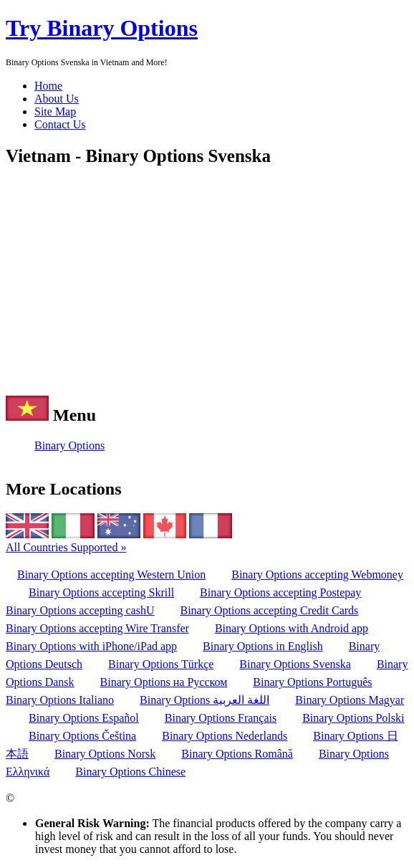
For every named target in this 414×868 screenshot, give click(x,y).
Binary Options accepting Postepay (280, 592)
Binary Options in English (263, 646)
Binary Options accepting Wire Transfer (97, 628)
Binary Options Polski (353, 718)
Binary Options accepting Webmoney (317, 574)
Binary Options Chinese (130, 772)
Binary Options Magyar (350, 700)
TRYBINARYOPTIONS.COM (89, 798)
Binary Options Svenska (295, 664)
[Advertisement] (207, 281)
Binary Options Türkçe (161, 664)
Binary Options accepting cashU (80, 610)
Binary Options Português (312, 682)
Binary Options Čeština (82, 736)
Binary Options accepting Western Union (111, 574)
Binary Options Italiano (60, 700)
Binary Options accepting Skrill (101, 592)
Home (48, 86)
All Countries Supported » (66, 547)
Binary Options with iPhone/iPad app (91, 646)
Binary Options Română (237, 754)
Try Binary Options (102, 28)
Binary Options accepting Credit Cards (270, 610)
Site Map (55, 111)
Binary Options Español (84, 718)
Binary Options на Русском (164, 682)
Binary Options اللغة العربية (204, 700)
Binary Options (69, 445)
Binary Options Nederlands (225, 736)
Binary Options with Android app (292, 628)
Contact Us (60, 124)
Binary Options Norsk (105, 754)
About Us (57, 99)
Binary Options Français (221, 718)
